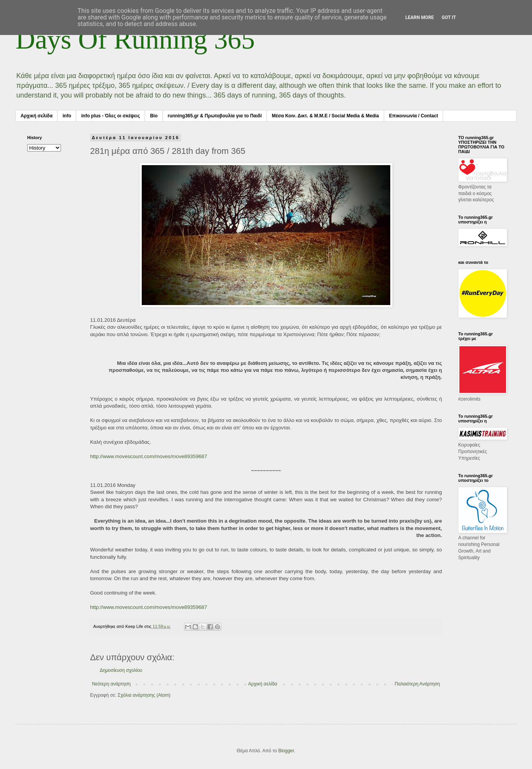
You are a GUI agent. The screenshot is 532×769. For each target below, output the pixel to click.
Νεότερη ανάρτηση (111, 684)
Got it (449, 17)
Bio (154, 116)
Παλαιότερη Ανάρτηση (417, 684)
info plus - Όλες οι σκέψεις (110, 116)
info (67, 116)
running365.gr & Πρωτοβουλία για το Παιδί (215, 116)
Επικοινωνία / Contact (414, 116)
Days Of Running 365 (135, 39)
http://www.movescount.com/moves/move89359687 (149, 456)
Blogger (286, 751)
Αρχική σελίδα (37, 116)
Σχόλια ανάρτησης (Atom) (144, 695)
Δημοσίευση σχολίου (121, 670)
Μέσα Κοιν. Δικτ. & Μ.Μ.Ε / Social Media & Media (325, 116)
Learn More (420, 17)
